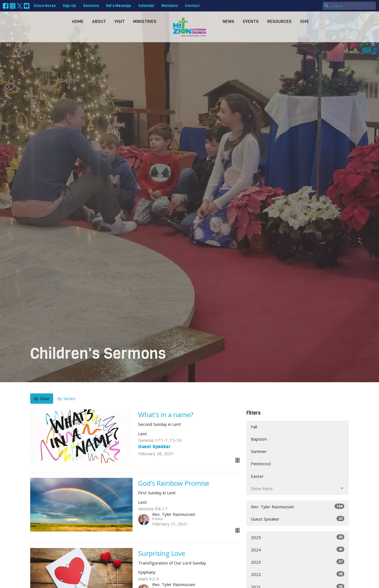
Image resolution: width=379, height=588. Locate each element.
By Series (66, 398)
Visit (120, 22)
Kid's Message (119, 6)
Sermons (91, 6)
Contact (192, 6)
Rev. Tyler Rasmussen (298, 506)
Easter (257, 476)
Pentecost (261, 464)
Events (251, 22)
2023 (298, 562)
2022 (298, 574)
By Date (42, 398)
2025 (298, 537)
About (99, 22)
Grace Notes (45, 6)
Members (170, 6)
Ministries (145, 22)
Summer (259, 451)
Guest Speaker (298, 519)
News (229, 22)
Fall (254, 427)
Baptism (259, 439)
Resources (279, 22)
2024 (298, 550)
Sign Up (69, 6)
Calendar (146, 6)
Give (305, 22)
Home (78, 22)
